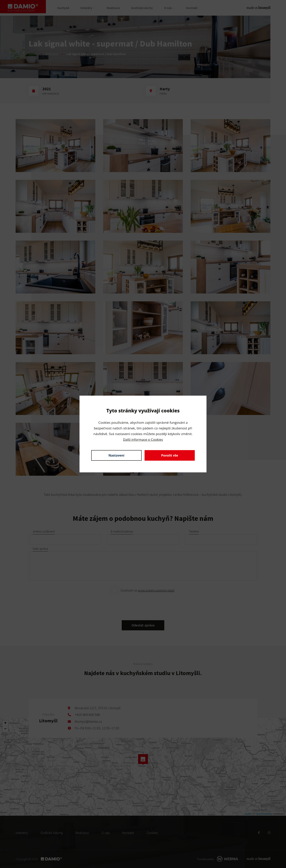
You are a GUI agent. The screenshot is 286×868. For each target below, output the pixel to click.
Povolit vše (170, 455)
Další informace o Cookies (143, 439)
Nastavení (116, 455)
